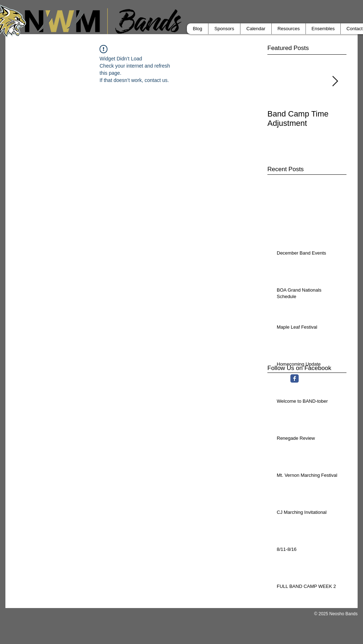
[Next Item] (335, 81)
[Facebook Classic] (295, 378)
